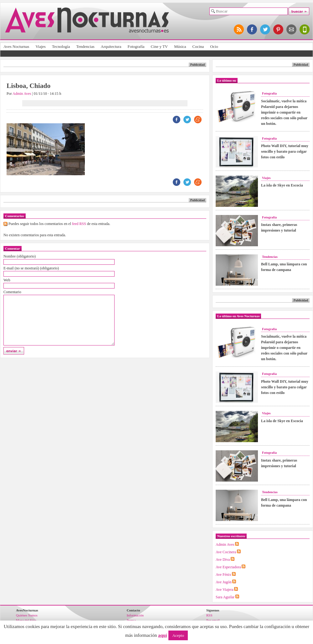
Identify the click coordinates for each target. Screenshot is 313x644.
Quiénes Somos (27, 615)
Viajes (40, 46)
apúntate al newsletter (292, 29)
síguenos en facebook (252, 29)
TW (187, 120)
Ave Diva (223, 560)
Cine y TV (159, 46)
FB (177, 120)
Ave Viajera (224, 590)
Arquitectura (111, 46)
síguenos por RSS (239, 29)
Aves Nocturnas (16, 46)
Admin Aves (22, 94)
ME (198, 120)
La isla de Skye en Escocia (282, 185)
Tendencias (85, 46)
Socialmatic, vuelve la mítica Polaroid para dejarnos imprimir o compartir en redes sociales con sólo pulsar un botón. (284, 112)
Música (180, 46)
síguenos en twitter (265, 29)
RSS (209, 615)
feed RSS (79, 224)
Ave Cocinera (226, 552)
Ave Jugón (224, 582)
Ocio (214, 46)
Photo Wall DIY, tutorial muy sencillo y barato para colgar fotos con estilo (285, 151)
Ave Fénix (223, 575)
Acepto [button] (178, 635)
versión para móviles (305, 29)
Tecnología (61, 46)
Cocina (198, 46)
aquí (162, 635)
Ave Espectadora (228, 567)
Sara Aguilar (225, 597)
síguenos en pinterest (279, 29)
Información (135, 615)
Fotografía (136, 46)
